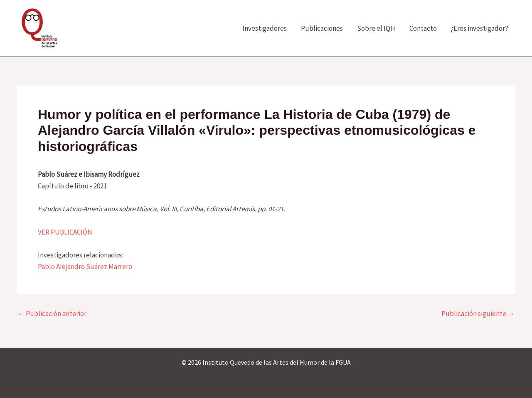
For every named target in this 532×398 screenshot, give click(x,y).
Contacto (423, 28)
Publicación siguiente (478, 314)
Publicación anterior (52, 314)
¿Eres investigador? (480, 28)
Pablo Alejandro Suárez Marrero (85, 267)
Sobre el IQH (376, 28)
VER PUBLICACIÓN (65, 232)
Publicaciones (322, 28)
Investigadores (265, 28)
